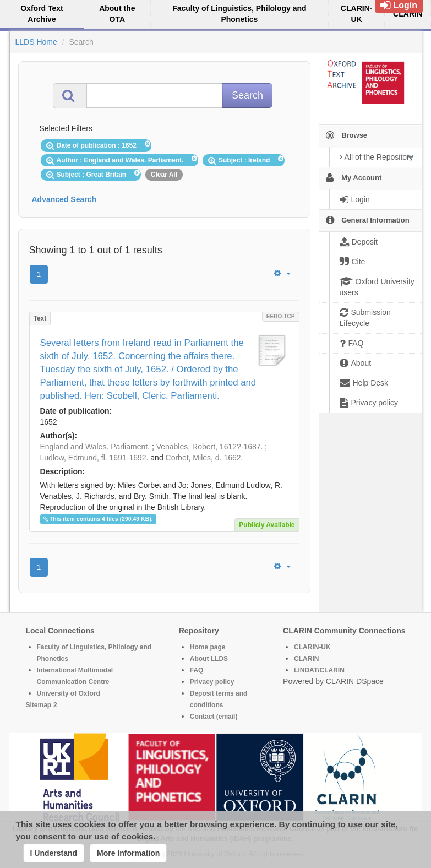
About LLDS (209, 659)
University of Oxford (69, 693)
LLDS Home (36, 42)
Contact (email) (214, 717)
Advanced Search (64, 199)
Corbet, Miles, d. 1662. (204, 458)
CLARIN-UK (312, 647)
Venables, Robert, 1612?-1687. (210, 447)
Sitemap (39, 705)
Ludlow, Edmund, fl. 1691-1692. (94, 458)
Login (399, 5)
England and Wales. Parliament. (95, 447)
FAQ (197, 670)
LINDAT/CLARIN (319, 670)
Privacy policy (212, 682)
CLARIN (306, 659)
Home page (208, 647)
